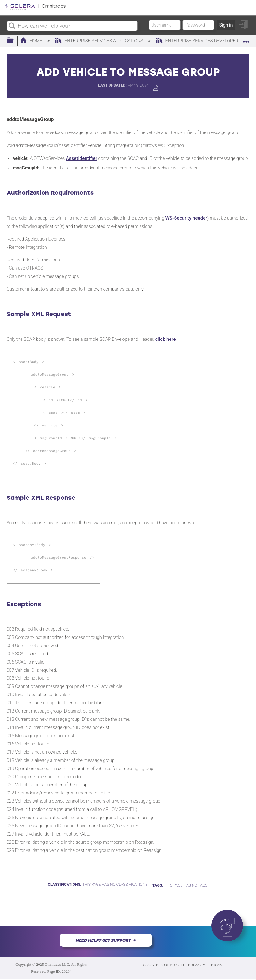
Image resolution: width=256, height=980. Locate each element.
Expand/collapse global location (246, 39)
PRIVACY (196, 965)
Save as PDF (155, 88)
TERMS (215, 965)
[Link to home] (35, 9)
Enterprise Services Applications (99, 41)
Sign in (226, 25)
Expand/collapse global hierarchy (14, 41)
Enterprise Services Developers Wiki (204, 41)
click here (166, 339)
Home (32, 41)
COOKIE (150, 965)
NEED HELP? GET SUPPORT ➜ (106, 940)
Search (12, 26)
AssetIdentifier (82, 158)
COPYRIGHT (173, 965)
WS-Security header (186, 218)
